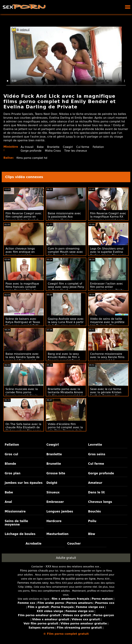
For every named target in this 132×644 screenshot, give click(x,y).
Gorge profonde (31, 151)
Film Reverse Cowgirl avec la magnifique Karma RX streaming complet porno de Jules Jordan (108, 218)
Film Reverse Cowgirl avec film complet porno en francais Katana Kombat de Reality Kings (24, 218)
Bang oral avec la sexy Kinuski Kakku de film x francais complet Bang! (64, 357)
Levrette (95, 445)
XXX (48, 566)
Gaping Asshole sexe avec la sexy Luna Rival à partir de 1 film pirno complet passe (66, 324)
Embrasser (55, 502)
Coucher (74, 544)
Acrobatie (34, 544)
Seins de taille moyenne (16, 523)
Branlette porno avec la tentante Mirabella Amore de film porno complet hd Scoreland (65, 394)
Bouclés (95, 511)
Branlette (54, 147)
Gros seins (97, 454)
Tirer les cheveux (77, 151)
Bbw (92, 534)
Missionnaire (15, 511)
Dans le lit (97, 492)
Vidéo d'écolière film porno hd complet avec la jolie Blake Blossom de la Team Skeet (65, 429)
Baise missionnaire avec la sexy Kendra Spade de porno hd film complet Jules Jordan (23, 359)
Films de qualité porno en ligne (74, 579)
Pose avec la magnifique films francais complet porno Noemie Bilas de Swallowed (22, 289)
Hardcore (54, 521)
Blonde (10, 464)
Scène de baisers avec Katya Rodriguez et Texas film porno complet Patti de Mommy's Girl (23, 324)
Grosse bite (56, 473)
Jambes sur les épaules (24, 483)
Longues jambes (60, 511)
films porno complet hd (32, 158)
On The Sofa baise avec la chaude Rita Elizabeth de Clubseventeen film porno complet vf (23, 429)
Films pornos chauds (34, 571)
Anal (8, 502)
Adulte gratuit (66, 558)
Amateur (95, 483)
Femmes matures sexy (33, 583)
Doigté (52, 483)
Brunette (54, 464)
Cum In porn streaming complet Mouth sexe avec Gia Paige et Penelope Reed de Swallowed (65, 253)
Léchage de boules (20, 534)
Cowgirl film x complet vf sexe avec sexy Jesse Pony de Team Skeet (66, 287)
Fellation (100, 147)
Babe (41, 147)
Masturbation (57, 534)
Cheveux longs (100, 502)
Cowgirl (69, 147)
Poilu (92, 521)
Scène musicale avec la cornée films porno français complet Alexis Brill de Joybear (22, 394)
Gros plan (13, 473)
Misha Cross (54, 151)
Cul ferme (84, 147)
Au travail (27, 147)
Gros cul (11, 454)
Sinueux (53, 492)
